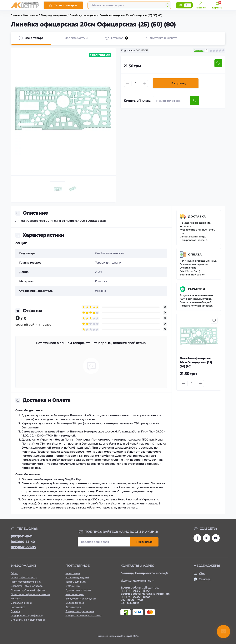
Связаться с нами (21, 603)
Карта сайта (18, 607)
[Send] (194, 101)
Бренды (15, 611)
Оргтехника (73, 586)
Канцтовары (73, 573)
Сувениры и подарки (78, 590)
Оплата (195, 255)
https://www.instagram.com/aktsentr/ (207, 538)
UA (181, 5)
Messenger (205, 579)
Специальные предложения (28, 620)
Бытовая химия (75, 603)
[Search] (168, 5)
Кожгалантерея (75, 594)
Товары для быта (76, 582)
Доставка (197, 217)
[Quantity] (136, 83)
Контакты (16, 599)
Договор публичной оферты (28, 590)
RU (188, 5)
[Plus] (144, 83)
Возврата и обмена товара (27, 586)
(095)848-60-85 (23, 547)
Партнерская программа (26, 582)
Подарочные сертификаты (27, 615)
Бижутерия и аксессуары (81, 599)
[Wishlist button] (218, 63)
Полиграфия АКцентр (24, 577)
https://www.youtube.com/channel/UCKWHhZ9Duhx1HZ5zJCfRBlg (216, 538)
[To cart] (214, 384)
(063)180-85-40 (23, 542)
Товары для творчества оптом (83, 615)
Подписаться (144, 542)
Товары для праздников (80, 611)
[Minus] (128, 83)
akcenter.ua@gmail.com (137, 581)
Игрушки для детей (77, 577)
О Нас (14, 573)
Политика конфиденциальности (30, 594)
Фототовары (73, 607)
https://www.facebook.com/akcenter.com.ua (197, 538)
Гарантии (197, 289)
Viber (202, 573)
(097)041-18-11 (22, 536)
